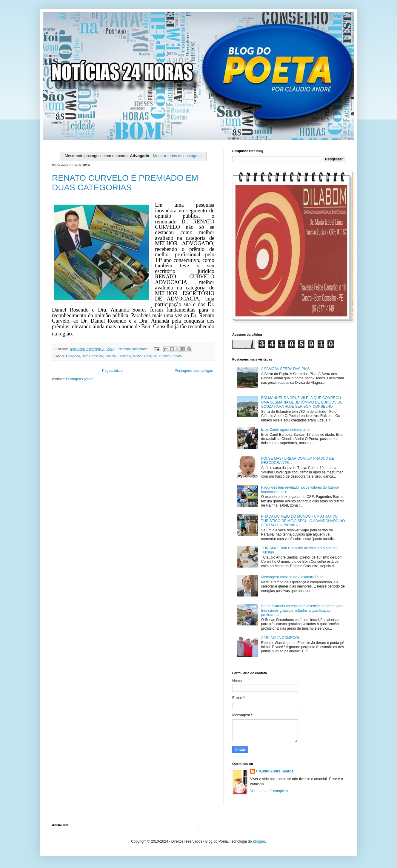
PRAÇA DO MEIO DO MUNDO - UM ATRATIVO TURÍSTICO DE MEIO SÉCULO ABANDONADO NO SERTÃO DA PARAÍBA (303, 521)
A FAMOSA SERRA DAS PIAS (286, 369)
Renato (177, 356)
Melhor (138, 356)
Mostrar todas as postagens (177, 156)
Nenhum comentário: (134, 349)
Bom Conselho (92, 356)
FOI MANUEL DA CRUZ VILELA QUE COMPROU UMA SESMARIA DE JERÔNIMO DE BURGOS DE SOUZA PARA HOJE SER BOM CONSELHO (302, 402)
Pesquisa (151, 356)
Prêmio (164, 356)
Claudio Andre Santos (275, 771)
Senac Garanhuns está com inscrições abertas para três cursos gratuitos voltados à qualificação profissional (302, 610)
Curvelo (110, 356)
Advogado (73, 356)
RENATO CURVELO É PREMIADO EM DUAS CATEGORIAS (125, 183)
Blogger (259, 841)
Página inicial (113, 371)
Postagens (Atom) (80, 379)
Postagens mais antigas (194, 371)
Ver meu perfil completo (269, 791)
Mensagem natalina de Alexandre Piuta (292, 577)
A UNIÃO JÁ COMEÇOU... (282, 638)
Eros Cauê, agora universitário (285, 430)
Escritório (124, 356)
